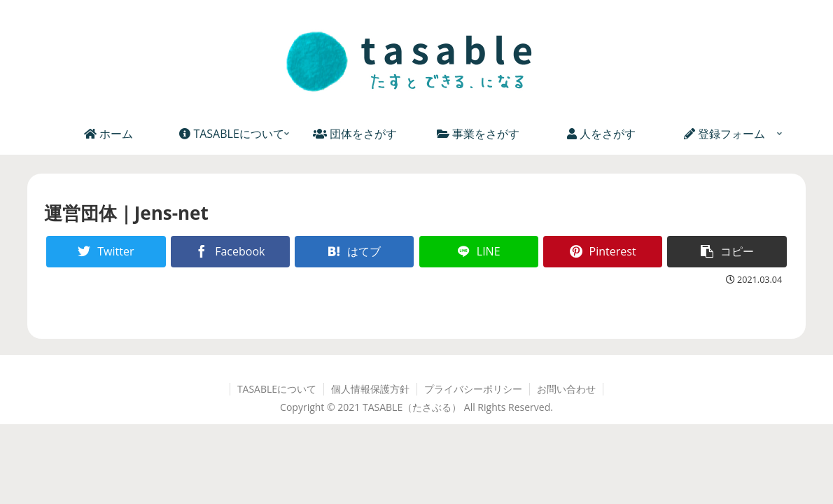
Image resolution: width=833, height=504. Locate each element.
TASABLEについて (277, 389)
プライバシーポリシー (473, 389)
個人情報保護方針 (370, 389)
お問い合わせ (566, 389)
